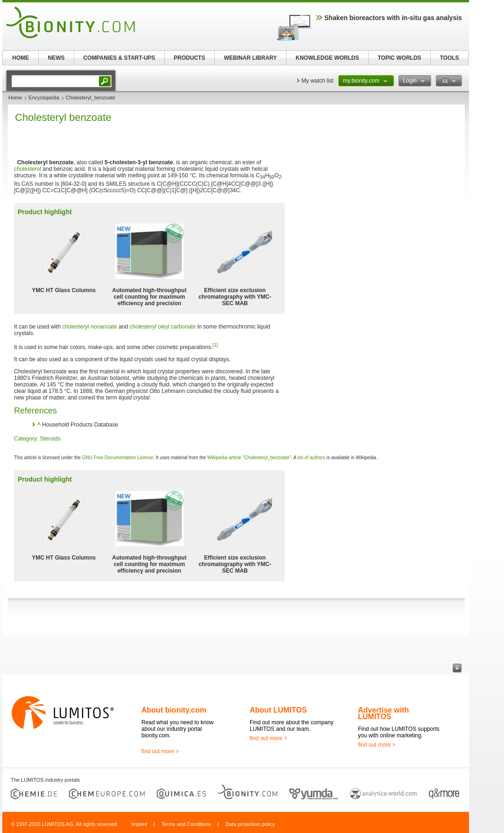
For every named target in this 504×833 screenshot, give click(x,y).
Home (15, 98)
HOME (21, 58)
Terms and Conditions (186, 824)
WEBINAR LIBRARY (251, 58)
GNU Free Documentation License (118, 458)
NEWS (56, 58)
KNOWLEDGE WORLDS (328, 58)
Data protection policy (250, 824)
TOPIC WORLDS (399, 58)
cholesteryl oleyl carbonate (163, 327)
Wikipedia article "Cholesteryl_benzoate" (249, 458)
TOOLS (449, 58)
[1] (215, 345)
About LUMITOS (278, 710)
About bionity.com (174, 710)
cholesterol (28, 169)
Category (25, 439)
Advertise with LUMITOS (383, 713)
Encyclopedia (44, 98)
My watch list (318, 81)
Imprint (139, 824)
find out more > (160, 751)
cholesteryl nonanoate (89, 327)
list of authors (311, 458)
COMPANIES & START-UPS (119, 58)
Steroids (50, 439)
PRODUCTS (189, 58)
